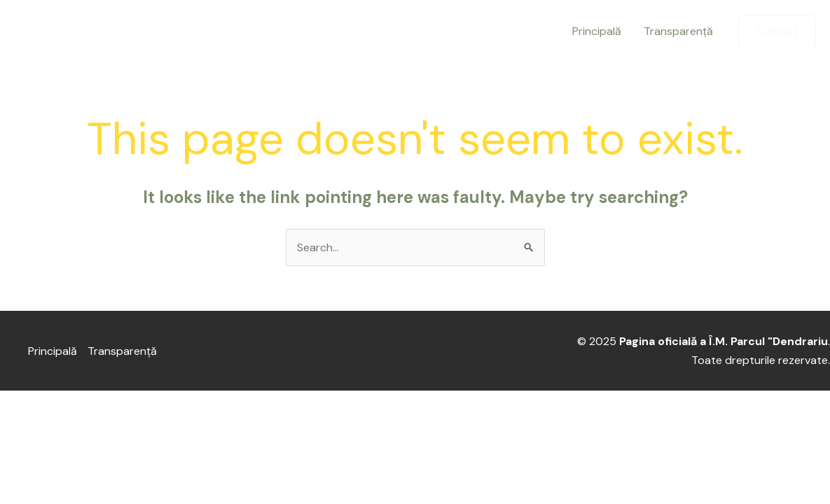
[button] (777, 32)
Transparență (678, 31)
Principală (597, 31)
